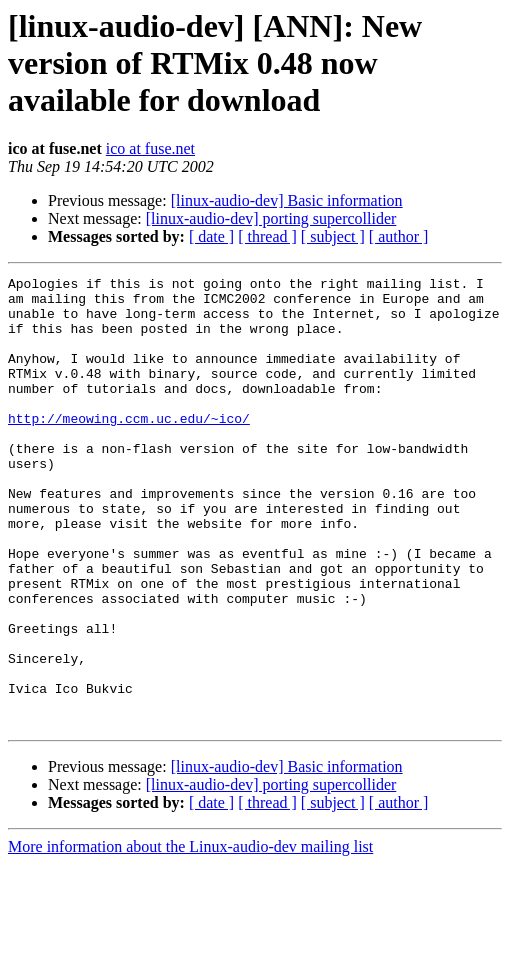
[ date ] (211, 236)
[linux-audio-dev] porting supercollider (271, 218)
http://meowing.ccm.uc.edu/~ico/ (129, 448)
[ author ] (399, 236)
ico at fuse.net (150, 148)
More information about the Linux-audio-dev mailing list (190, 936)
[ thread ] (267, 236)
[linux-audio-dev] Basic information (287, 200)
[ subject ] (333, 236)
